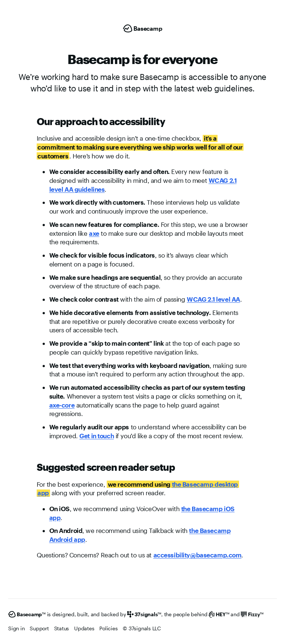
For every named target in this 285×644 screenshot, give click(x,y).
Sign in (16, 628)
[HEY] (219, 614)
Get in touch (97, 436)
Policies (108, 628)
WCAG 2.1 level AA (213, 299)
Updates (84, 628)
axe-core (62, 405)
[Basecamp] (143, 28)
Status (62, 628)
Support (39, 628)
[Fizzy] (252, 614)
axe (94, 233)
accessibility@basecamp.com (198, 555)
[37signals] (144, 614)
